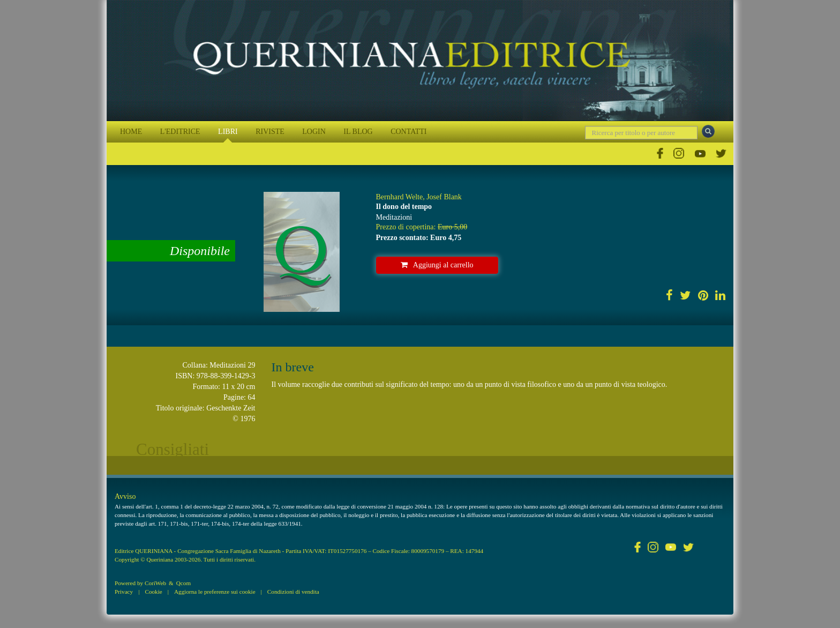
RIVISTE (270, 132)
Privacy (124, 592)
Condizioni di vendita (293, 592)
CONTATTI (408, 132)
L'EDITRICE (180, 132)
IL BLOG (358, 132)
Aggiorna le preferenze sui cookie (215, 592)
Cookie (153, 592)
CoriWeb (155, 583)
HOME (131, 132)
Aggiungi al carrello (437, 265)
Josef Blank (444, 197)
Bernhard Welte (400, 197)
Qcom (183, 583)
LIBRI (228, 132)
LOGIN (314, 132)
